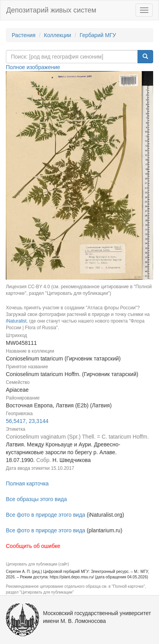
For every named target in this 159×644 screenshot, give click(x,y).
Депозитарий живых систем (51, 10)
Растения (24, 35)
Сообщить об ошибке (33, 546)
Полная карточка (27, 483)
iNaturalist (16, 321)
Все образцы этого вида (36, 499)
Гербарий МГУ (98, 35)
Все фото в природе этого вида (46, 515)
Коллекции (58, 35)
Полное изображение (33, 67)
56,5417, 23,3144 (27, 421)
